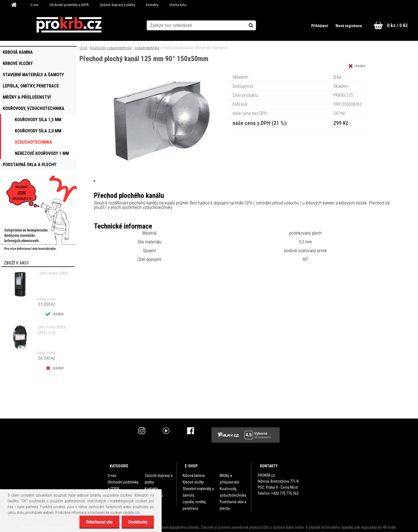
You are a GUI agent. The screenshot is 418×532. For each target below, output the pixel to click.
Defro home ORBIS (54, 273)
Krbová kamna (194, 476)
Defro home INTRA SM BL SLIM (52, 330)
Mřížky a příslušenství (229, 479)
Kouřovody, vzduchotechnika (111, 48)
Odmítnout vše (99, 522)
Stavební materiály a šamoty (198, 492)
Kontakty (152, 5)
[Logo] (69, 25)
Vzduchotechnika (147, 48)
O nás (34, 5)
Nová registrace (349, 26)
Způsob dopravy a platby (117, 5)
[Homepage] (16, 5)
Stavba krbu (178, 5)
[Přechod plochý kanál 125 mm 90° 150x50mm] (162, 75)
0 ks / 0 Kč (397, 25)
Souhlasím (138, 522)
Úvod (83, 48)
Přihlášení (320, 26)
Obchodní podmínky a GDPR (69, 5)
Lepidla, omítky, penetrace (194, 505)
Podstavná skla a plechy (233, 505)
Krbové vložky (193, 482)
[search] (257, 25)
